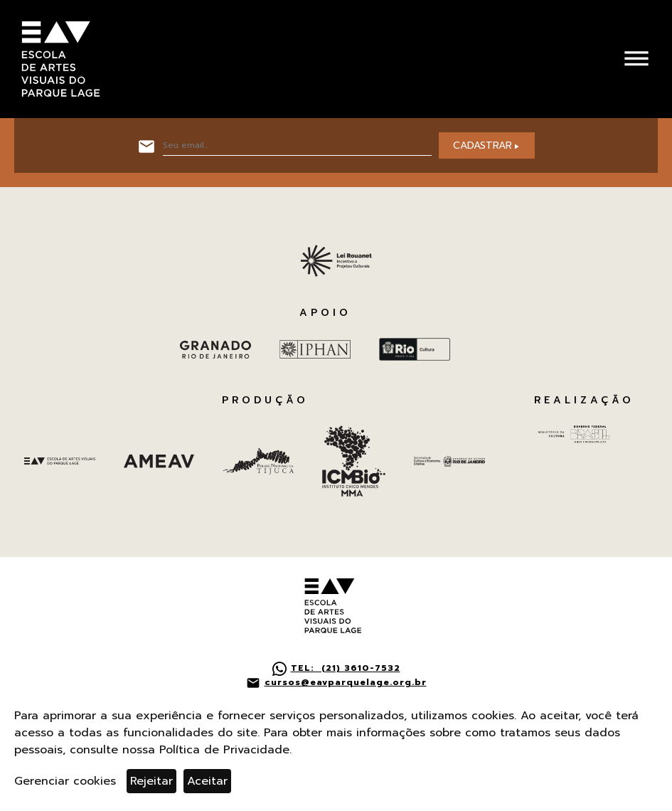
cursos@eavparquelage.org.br (346, 682)
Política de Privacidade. (225, 750)
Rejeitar (151, 781)
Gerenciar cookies (65, 781)
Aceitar (207, 781)
